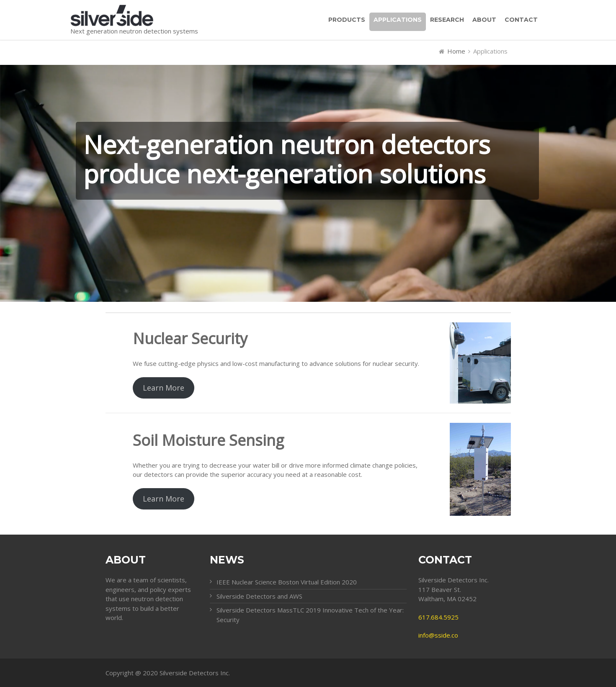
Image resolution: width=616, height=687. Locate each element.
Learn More (164, 388)
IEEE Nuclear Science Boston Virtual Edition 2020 (287, 582)
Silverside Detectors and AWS (259, 596)
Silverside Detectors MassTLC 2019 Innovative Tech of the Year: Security (310, 615)
